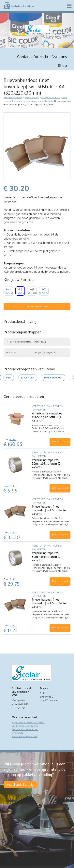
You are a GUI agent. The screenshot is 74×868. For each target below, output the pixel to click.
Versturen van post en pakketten (35, 101)
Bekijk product (60, 441)
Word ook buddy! (20, 785)
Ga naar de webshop (37, 307)
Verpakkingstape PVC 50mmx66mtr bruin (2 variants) (46, 464)
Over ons (59, 57)
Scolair (13, 439)
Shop (62, 66)
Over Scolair (18, 733)
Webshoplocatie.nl (13, 98)
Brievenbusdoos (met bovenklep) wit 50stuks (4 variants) (49, 510)
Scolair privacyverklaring (25, 726)
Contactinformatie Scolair (25, 729)
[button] (37, 178)
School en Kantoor (51, 98)
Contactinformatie (33, 57)
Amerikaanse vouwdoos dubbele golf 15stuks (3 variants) (47, 417)
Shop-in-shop (32, 98)
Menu (69, 6)
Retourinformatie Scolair (25, 736)
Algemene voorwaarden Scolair (28, 722)
